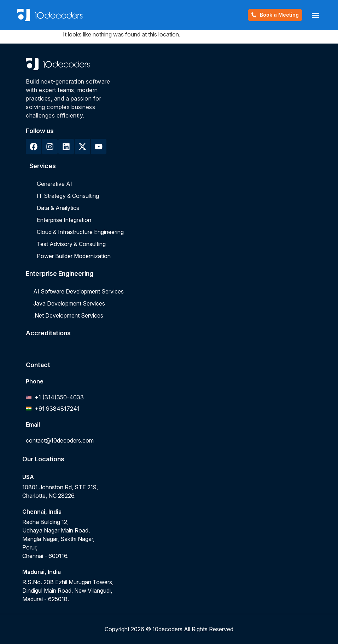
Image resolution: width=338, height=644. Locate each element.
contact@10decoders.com (60, 440)
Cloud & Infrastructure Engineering (80, 232)
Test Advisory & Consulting (71, 244)
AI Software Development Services (78, 291)
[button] (315, 15)
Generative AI (54, 184)
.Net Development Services (68, 315)
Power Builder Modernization (74, 256)
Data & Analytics (58, 208)
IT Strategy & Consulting (68, 196)
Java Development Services (69, 303)
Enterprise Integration (64, 220)
